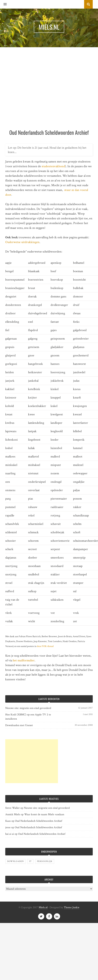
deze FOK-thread (45, 646)
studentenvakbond (53, 166)
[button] (3, 4)
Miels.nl (43, 907)
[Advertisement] (36, 92)
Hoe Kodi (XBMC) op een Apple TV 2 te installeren (28, 717)
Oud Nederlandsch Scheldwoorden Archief (39, 821)
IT (30, 861)
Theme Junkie (72, 907)
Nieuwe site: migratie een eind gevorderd (28, 708)
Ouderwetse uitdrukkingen (22, 242)
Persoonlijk (45, 861)
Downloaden (15, 861)
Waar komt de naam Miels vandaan (44, 814)
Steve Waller (12, 808)
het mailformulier (24, 660)
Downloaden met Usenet (19, 725)
